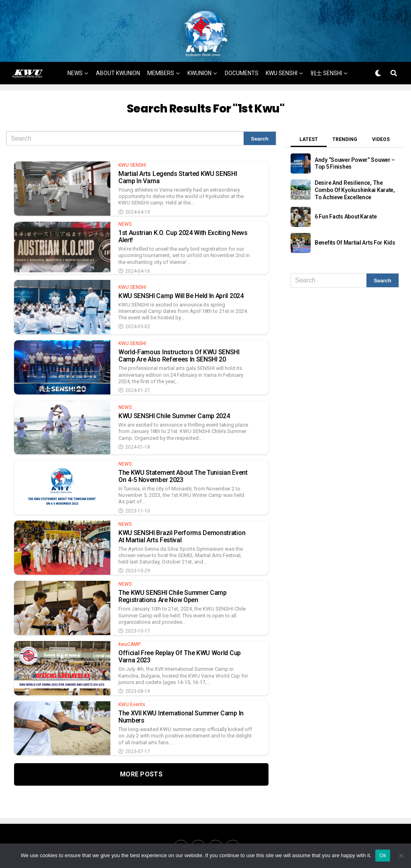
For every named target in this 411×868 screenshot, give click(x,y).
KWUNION (199, 76)
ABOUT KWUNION (118, 76)
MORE (237, 100)
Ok (383, 855)
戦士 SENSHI (326, 76)
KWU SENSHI (282, 76)
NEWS (75, 76)
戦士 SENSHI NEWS (192, 100)
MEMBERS (161, 76)
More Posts (141, 777)
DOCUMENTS (242, 76)
